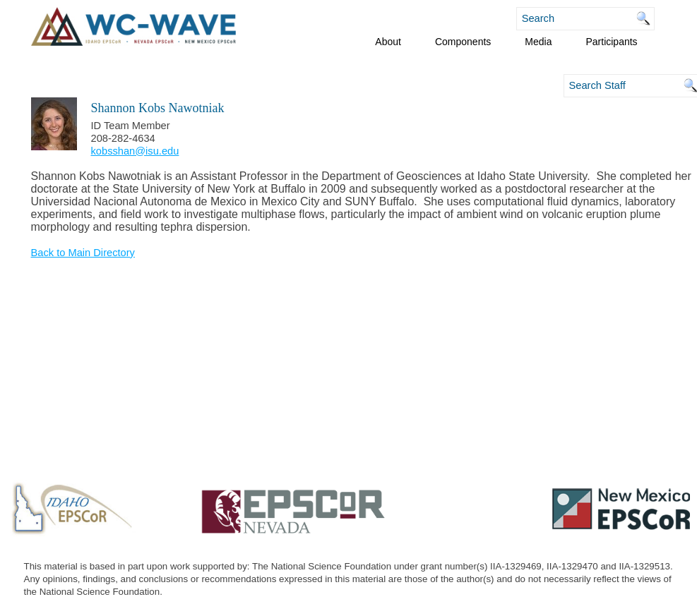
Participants (611, 42)
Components (463, 42)
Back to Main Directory (83, 253)
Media (538, 42)
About (388, 42)
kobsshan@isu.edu (135, 151)
